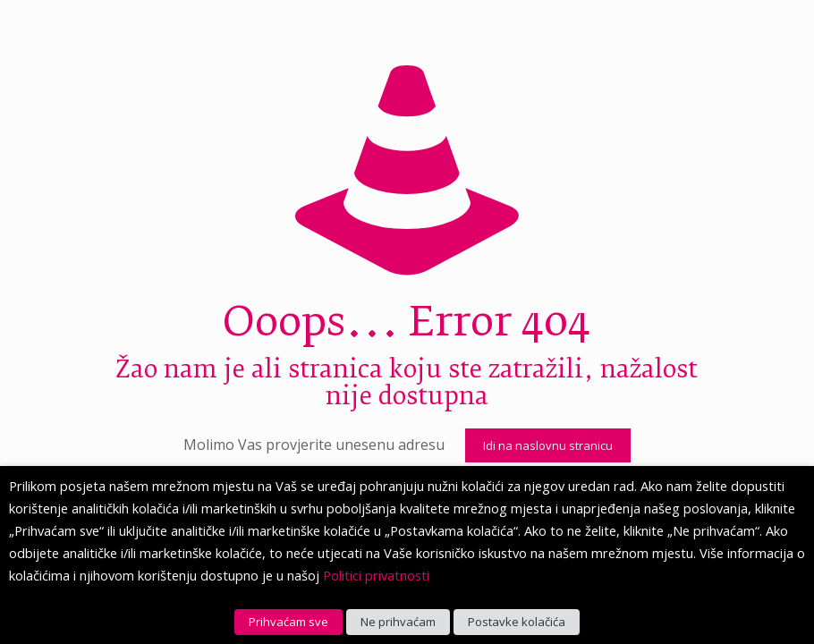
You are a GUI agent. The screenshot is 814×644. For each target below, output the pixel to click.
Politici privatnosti (376, 575)
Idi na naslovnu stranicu (548, 445)
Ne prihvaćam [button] (398, 622)
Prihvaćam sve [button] (288, 622)
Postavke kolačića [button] (517, 622)
